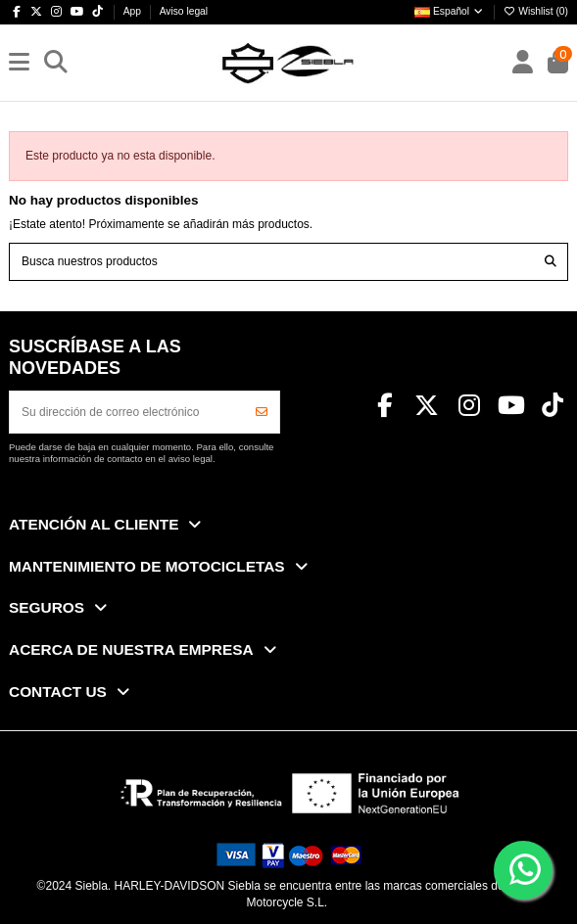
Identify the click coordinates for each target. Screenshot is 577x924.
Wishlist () (536, 11)
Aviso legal (184, 11)
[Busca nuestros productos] (551, 262)
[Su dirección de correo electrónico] (127, 412)
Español (450, 11)
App (134, 11)
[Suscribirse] (262, 412)
